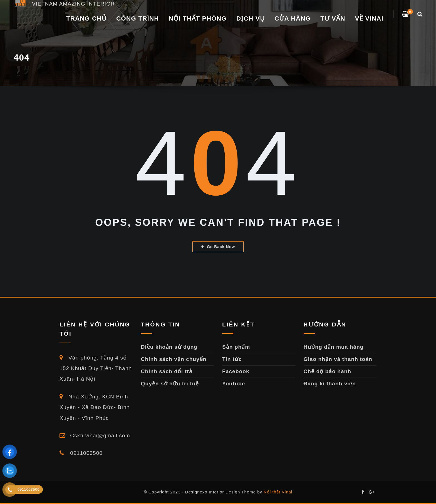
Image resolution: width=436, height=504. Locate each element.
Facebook (236, 371)
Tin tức (232, 359)
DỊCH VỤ (251, 18)
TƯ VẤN (333, 18)
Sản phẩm (236, 347)
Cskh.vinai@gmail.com (95, 436)
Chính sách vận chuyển (174, 359)
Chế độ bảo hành (328, 371)
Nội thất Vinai (278, 492)
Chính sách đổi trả (167, 371)
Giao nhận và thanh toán (338, 359)
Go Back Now (218, 247)
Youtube (234, 384)
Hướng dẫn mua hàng (334, 347)
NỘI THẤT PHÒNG (198, 18)
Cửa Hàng (293, 18)
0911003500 (81, 453)
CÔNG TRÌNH (138, 18)
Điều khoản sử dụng (169, 347)
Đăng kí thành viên (330, 384)
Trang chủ (86, 18)
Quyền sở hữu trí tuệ (170, 384)
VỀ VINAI (369, 18)
